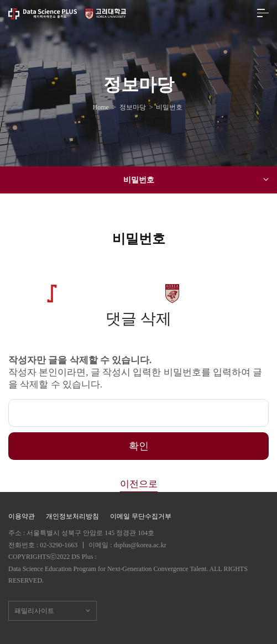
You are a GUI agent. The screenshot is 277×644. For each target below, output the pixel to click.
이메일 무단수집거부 (141, 516)
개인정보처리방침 (72, 516)
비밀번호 (196, 180)
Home (103, 107)
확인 (139, 446)
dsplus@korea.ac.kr (140, 545)
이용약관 (22, 516)
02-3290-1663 (59, 545)
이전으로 (139, 484)
